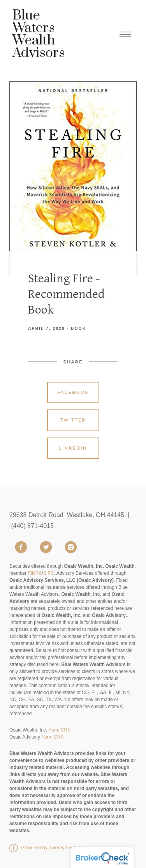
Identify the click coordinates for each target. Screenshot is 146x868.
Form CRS (59, 730)
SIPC (49, 573)
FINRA (35, 573)
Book (78, 329)
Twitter (73, 420)
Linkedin (73, 448)
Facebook (73, 392)
